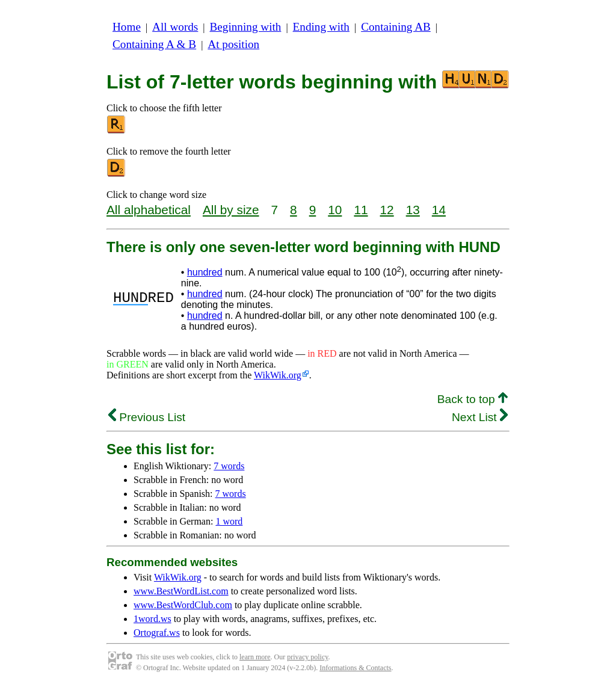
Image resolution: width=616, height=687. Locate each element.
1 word (229, 521)
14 (439, 210)
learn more (255, 657)
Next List (480, 417)
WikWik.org (278, 375)
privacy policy (307, 657)
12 (387, 210)
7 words (229, 466)
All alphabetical (149, 210)
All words (175, 27)
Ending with (321, 27)
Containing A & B (154, 44)
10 (335, 210)
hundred (205, 272)
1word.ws (152, 619)
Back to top (473, 399)
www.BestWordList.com (181, 591)
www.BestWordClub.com (183, 605)
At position (233, 44)
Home (127, 27)
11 (361, 210)
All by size (231, 210)
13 (413, 210)
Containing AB (396, 27)
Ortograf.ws (157, 633)
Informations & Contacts (355, 668)
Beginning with (246, 27)
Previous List (147, 417)
